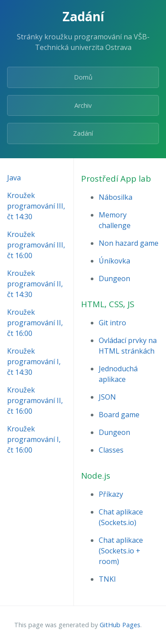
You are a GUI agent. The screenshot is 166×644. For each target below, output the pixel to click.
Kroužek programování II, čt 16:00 (35, 323)
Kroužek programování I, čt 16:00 (34, 439)
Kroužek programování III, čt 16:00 (36, 245)
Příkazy (111, 494)
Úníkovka (114, 261)
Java (14, 178)
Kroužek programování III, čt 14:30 (36, 206)
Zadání (83, 133)
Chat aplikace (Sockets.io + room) (121, 551)
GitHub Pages (120, 625)
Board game (119, 415)
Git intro (112, 323)
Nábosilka (116, 197)
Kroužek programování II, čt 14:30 (35, 284)
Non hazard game (129, 243)
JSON (107, 397)
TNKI (107, 579)
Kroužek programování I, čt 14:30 (34, 362)
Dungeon (114, 278)
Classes (111, 450)
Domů (83, 77)
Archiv (83, 105)
